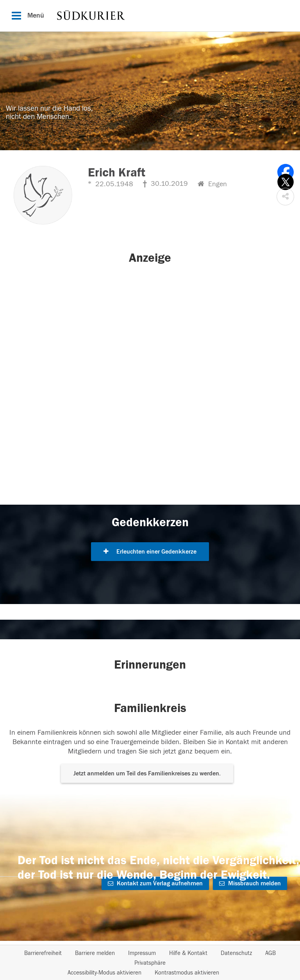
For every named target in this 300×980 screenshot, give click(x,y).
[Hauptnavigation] (150, 16)
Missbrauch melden (250, 883)
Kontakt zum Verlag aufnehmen (155, 883)
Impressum (142, 953)
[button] (285, 197)
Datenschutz (236, 953)
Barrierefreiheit (43, 953)
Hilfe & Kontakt (188, 953)
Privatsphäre (150, 963)
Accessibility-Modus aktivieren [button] (104, 973)
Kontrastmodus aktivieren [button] (187, 973)
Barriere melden (95, 953)
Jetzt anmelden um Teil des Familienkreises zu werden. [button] (147, 773)
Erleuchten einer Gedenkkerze (150, 552)
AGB (271, 953)
